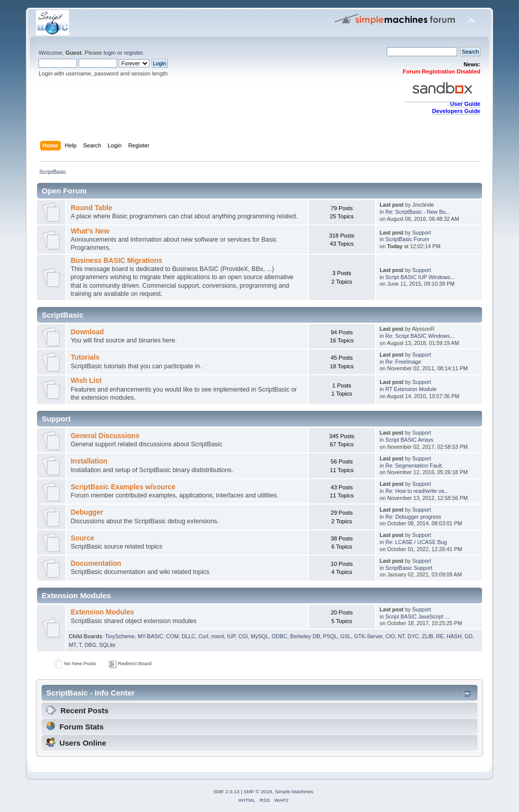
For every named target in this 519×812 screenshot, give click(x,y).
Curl (203, 636)
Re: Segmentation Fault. (414, 466)
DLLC (188, 636)
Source (82, 538)
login (109, 53)
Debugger (87, 512)
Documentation (96, 564)
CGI (243, 636)
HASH (454, 636)
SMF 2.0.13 (227, 791)
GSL (346, 636)
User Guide (465, 104)
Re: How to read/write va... (417, 491)
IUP (231, 636)
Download (87, 332)
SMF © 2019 (258, 791)
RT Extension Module (411, 389)
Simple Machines (294, 791)
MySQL (260, 636)
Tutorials (85, 357)
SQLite (107, 645)
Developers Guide (456, 111)
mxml (218, 636)
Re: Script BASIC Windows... (420, 336)
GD (468, 636)
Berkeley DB (305, 636)
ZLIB (427, 636)
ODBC (280, 636)
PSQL (330, 636)
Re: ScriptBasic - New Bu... (418, 212)
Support (421, 233)
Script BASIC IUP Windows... (420, 277)
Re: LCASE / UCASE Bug (416, 542)
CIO (390, 636)
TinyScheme (120, 636)
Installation (89, 461)
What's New (90, 231)
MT (72, 645)
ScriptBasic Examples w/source (123, 487)
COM (173, 636)
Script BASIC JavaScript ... (417, 616)
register (133, 53)
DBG (90, 645)
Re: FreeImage (403, 362)
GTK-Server (368, 636)
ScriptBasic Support (409, 568)
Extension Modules (102, 612)
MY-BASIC (151, 636)
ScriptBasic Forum (407, 239)
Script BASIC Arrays (409, 440)
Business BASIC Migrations (116, 261)
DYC (413, 636)
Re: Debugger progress (413, 517)
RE (440, 636)
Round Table (91, 208)
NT (401, 636)
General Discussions (105, 436)
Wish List (86, 381)
